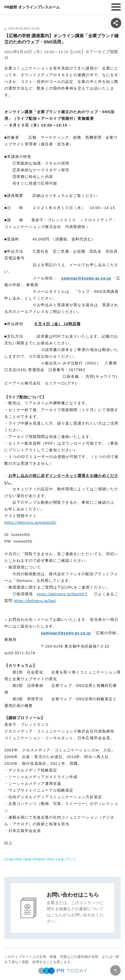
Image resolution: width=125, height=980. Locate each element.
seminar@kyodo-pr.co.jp (66, 633)
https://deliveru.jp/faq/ (35, 601)
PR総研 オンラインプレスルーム (32, 7)
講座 (28, 859)
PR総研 (40, 859)
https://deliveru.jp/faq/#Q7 (62, 594)
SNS (51, 859)
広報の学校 (14, 859)
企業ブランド (67, 859)
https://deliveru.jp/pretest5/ (30, 522)
